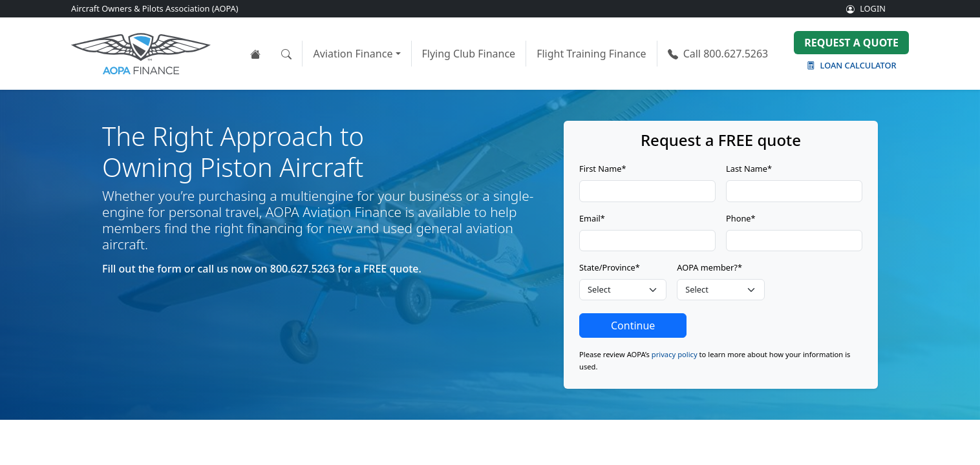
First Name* (602, 169)
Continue (633, 325)
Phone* (741, 218)
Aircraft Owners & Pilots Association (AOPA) (155, 8)
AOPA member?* (709, 267)
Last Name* (749, 169)
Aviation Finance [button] (353, 54)
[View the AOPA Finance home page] (255, 54)
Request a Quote (851, 43)
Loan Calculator (852, 65)
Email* (592, 218)
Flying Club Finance (469, 54)
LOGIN (866, 8)
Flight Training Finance (591, 54)
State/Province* (610, 267)
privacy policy (675, 354)
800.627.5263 (718, 54)
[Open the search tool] (286, 54)
